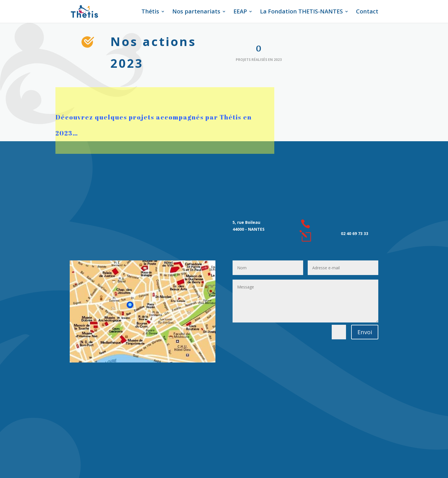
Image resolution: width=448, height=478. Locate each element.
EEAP (240, 12)
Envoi (365, 332)
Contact (367, 12)
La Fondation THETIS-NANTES (301, 12)
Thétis (150, 12)
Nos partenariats (196, 12)
